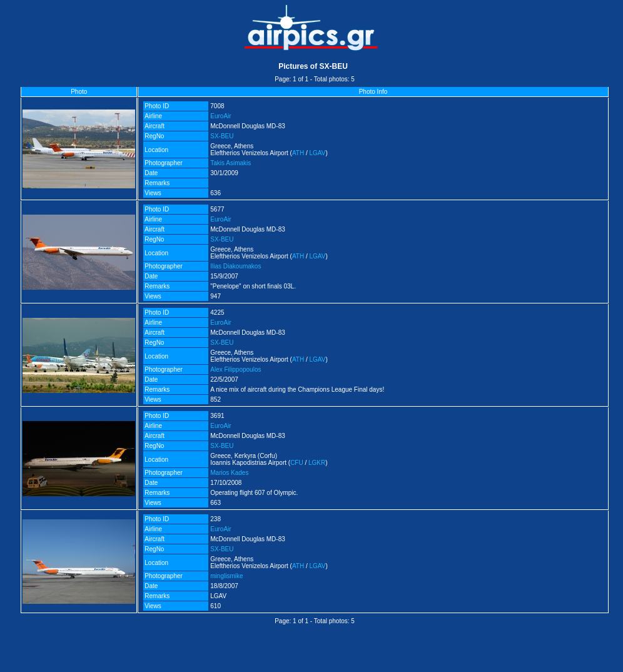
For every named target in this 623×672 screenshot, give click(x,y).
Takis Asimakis (230, 163)
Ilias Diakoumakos (236, 266)
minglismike (226, 576)
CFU (297, 463)
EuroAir (220, 116)
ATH (298, 153)
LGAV (318, 153)
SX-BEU (222, 136)
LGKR (317, 463)
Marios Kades (229, 473)
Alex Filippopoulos (236, 369)
